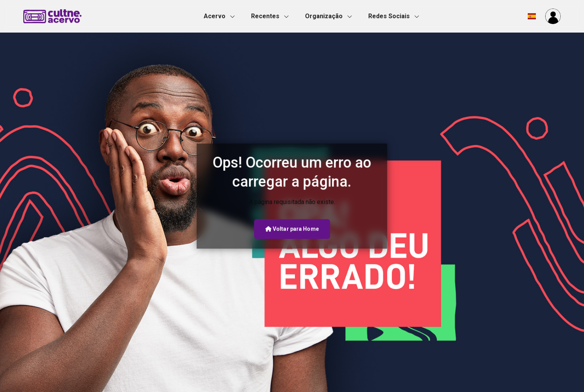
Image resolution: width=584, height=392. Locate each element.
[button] (222, 16)
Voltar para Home (292, 229)
